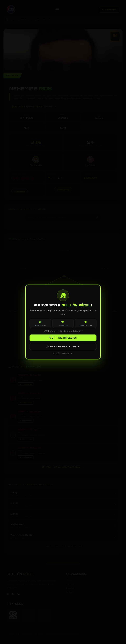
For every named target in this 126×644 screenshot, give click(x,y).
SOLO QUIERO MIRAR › (63, 353)
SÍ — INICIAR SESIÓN (63, 338)
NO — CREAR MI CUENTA (63, 346)
